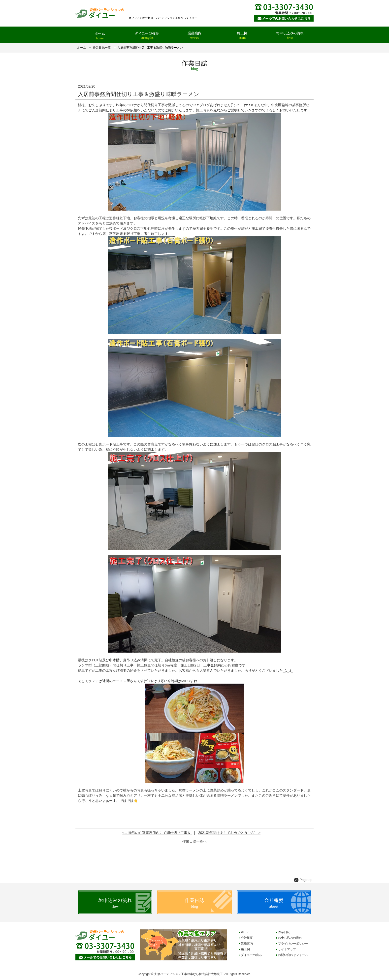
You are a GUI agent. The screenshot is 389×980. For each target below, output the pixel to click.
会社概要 (247, 938)
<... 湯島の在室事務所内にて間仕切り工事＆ (157, 833)
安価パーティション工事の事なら (177, 974)
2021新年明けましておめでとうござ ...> (229, 833)
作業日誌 (284, 932)
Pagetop (306, 880)
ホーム (82, 48)
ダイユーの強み (251, 955)
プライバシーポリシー (293, 944)
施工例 (245, 949)
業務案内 (247, 944)
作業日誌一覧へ (194, 841)
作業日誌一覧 (102, 48)
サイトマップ (287, 949)
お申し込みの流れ (290, 938)
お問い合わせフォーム (293, 955)
